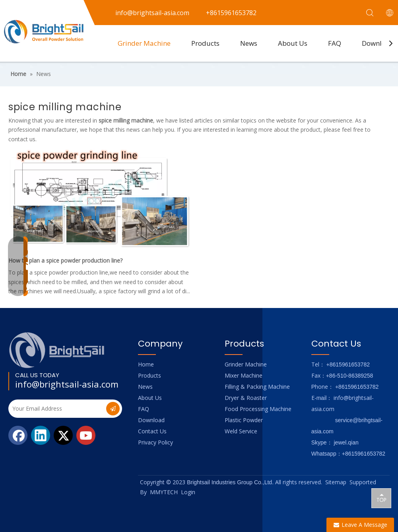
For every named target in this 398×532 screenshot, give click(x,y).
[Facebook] (18, 435)
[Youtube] (86, 435)
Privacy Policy (155, 442)
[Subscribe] (113, 409)
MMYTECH (164, 492)
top (381, 498)
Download (151, 420)
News (249, 43)
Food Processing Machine (258, 409)
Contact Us (152, 431)
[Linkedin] (41, 435)
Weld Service (241, 431)
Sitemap (336, 482)
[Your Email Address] (57, 409)
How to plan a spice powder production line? (65, 260)
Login (188, 492)
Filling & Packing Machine (257, 387)
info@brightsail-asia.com (67, 384)
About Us (293, 43)
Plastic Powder (244, 420)
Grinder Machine (144, 43)
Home (146, 364)
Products (205, 43)
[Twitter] (63, 435)
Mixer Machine (244, 375)
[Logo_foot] (57, 350)
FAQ (335, 43)
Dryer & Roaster (246, 398)
